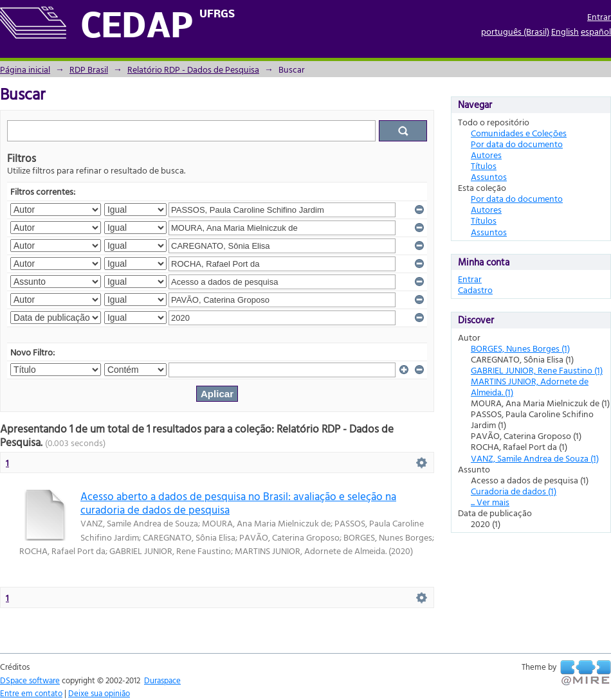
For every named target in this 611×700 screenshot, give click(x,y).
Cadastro (475, 290)
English (565, 31)
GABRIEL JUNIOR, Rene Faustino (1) (537, 370)
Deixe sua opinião (99, 693)
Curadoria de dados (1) (514, 491)
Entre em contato (31, 693)
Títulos (484, 166)
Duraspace (162, 680)
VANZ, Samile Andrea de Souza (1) (535, 458)
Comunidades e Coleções (519, 133)
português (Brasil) (515, 31)
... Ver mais (490, 502)
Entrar (599, 16)
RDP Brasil (89, 69)
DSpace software (30, 680)
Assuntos (489, 176)
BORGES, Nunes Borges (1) (520, 348)
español (596, 31)
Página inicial (25, 69)
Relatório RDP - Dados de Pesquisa (193, 69)
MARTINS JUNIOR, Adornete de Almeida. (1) (530, 386)
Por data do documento (517, 144)
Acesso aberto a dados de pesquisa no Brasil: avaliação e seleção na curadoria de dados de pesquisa (238, 503)
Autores (486, 155)
